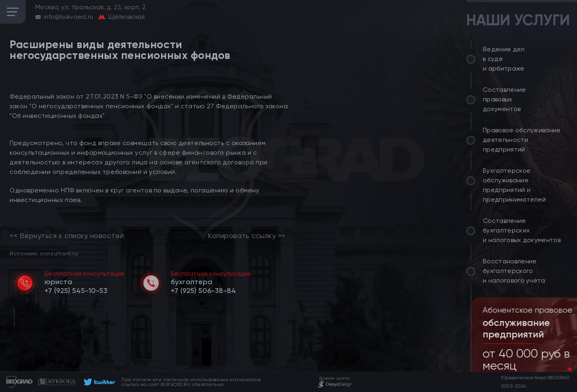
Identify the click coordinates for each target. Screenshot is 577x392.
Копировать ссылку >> (247, 236)
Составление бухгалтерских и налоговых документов (522, 230)
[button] (563, 369)
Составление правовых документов (504, 99)
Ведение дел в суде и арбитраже (504, 59)
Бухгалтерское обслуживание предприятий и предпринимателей (514, 185)
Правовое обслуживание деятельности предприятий (522, 140)
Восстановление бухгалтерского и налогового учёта (514, 271)
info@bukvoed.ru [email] (69, 17)
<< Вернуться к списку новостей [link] (67, 236)
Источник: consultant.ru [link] (44, 253)
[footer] (98, 382)
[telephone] (76, 291)
